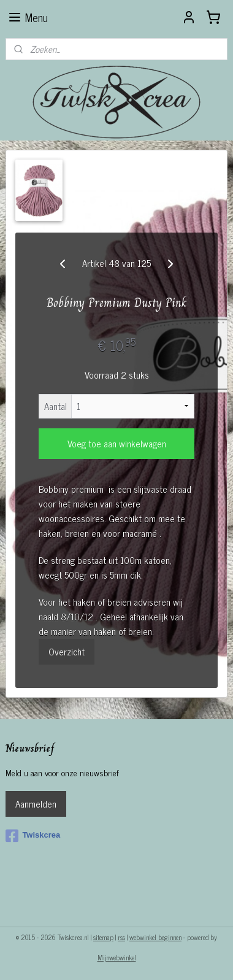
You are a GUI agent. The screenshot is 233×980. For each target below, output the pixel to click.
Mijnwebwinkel (117, 957)
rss (121, 937)
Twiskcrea (33, 836)
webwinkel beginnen (155, 937)
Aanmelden (36, 804)
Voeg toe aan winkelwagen (117, 443)
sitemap (103, 937)
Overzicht (67, 651)
